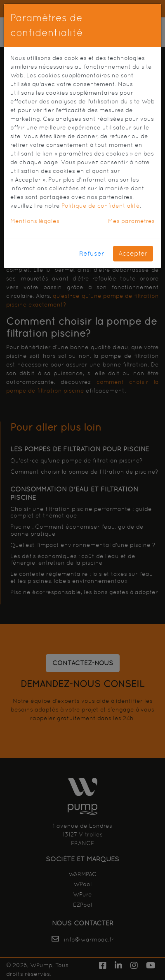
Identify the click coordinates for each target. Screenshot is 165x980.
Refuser (92, 253)
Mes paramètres (131, 221)
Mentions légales (35, 221)
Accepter (133, 253)
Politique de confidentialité (101, 206)
